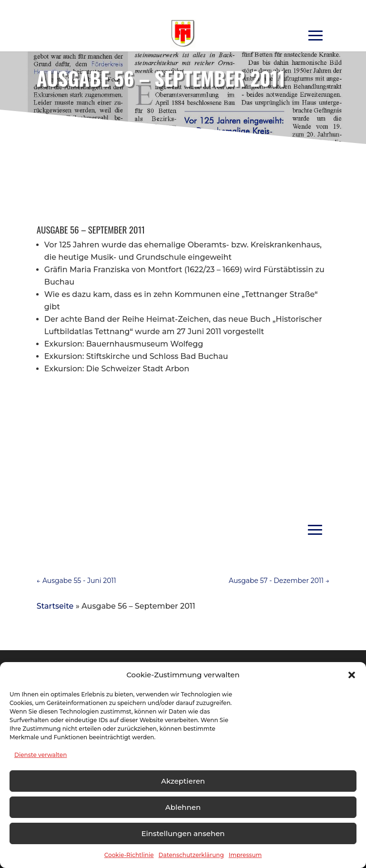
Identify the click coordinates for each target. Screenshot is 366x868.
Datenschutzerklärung (191, 855)
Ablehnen (183, 807)
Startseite (55, 606)
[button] (352, 675)
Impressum (245, 855)
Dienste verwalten (41, 755)
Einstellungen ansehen (183, 833)
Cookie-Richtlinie (129, 855)
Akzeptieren (183, 781)
